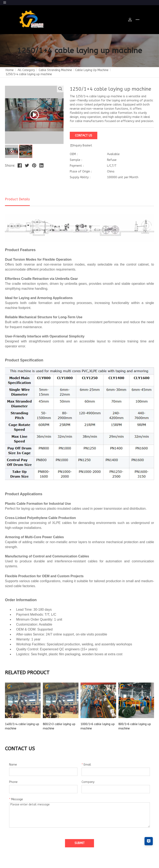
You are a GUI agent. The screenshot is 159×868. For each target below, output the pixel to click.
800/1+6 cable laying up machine (135, 726)
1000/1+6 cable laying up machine (98, 726)
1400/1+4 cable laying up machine (22, 726)
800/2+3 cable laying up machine (59, 726)
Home (10, 70)
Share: (10, 166)
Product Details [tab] (17, 199)
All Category (26, 70)
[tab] (12, 151)
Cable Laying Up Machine (92, 70)
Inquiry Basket (81, 146)
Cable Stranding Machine (55, 70)
